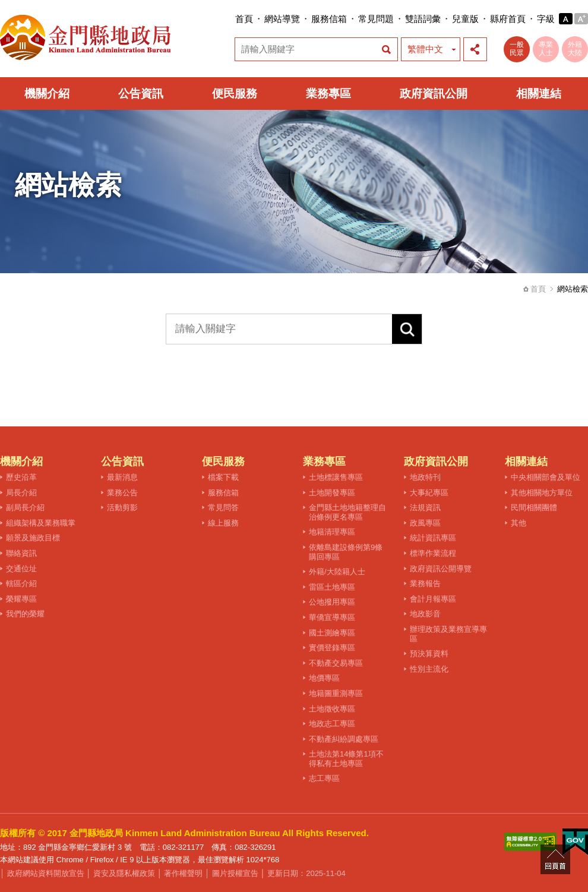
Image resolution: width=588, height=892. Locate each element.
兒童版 (465, 19)
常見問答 (223, 507)
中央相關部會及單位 (546, 477)
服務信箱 (329, 19)
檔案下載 (223, 477)
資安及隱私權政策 (124, 873)
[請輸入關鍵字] (279, 329)
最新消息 (122, 477)
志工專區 (324, 778)
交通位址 (21, 569)
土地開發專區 (332, 493)
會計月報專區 (433, 599)
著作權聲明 (183, 873)
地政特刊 (425, 477)
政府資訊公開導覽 (441, 569)
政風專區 (425, 523)
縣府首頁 (508, 19)
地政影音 (425, 614)
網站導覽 (282, 19)
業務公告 (122, 493)
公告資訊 (141, 94)
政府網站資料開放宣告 (46, 873)
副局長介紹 (25, 507)
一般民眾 (517, 49)
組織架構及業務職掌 (41, 523)
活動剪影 (122, 507)
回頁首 (555, 859)
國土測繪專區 (332, 633)
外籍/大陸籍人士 (337, 572)
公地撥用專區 (332, 602)
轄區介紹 (21, 583)
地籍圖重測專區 (336, 693)
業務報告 (425, 583)
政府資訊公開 (434, 94)
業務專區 (328, 94)
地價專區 (324, 678)
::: (231, 19)
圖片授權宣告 (235, 873)
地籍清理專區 (332, 532)
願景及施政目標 (33, 538)
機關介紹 (47, 94)
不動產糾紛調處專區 (344, 739)
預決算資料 (429, 654)
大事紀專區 (429, 493)
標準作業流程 (433, 553)
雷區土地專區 (332, 587)
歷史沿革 (21, 477)
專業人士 (546, 49)
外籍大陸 (575, 49)
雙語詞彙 (423, 19)
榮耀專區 (21, 599)
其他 (519, 523)
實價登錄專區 (332, 648)
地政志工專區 (332, 724)
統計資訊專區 (433, 538)
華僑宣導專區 (332, 617)
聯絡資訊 (21, 553)
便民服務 (235, 94)
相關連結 (539, 94)
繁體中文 (425, 49)
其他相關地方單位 (542, 493)
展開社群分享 (475, 49)
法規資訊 (425, 507)
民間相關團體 (534, 507)
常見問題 (376, 19)
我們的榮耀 (25, 614)
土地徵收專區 (332, 709)
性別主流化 (429, 669)
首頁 (244, 19)
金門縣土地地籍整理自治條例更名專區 (347, 512)
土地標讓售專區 (336, 477)
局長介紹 (21, 493)
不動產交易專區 (336, 663)
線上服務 (223, 523)
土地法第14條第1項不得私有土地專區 (346, 759)
